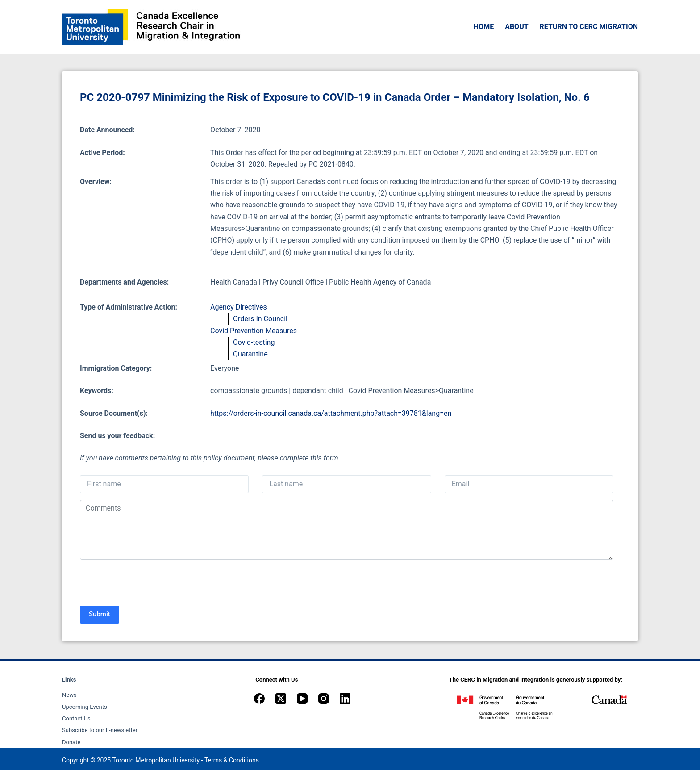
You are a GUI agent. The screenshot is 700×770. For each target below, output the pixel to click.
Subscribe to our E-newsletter (100, 730)
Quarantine (250, 354)
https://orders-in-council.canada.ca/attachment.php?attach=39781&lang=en (331, 413)
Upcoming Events (85, 707)
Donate (71, 742)
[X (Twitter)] (281, 699)
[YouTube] (302, 699)
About (517, 27)
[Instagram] (324, 699)
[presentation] (148, 584)
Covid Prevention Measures (254, 331)
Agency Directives (239, 307)
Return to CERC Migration (589, 27)
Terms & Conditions (232, 760)
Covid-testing (254, 342)
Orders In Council (260, 319)
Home (484, 27)
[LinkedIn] (345, 699)
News (69, 695)
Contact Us (76, 718)
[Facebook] (259, 699)
